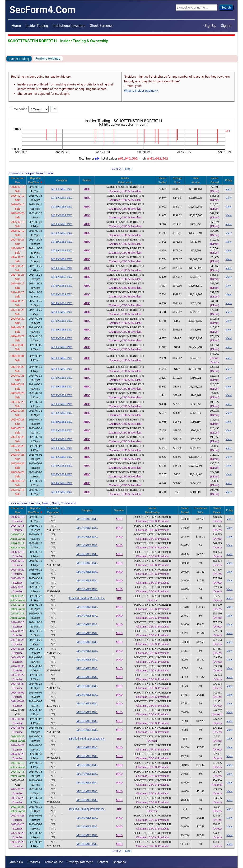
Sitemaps (119, 862)
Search (226, 7)
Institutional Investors (69, 26)
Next (128, 169)
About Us (16, 862)
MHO (87, 189)
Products (34, 862)
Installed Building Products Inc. (87, 598)
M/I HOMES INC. (62, 189)
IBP (119, 598)
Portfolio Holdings (48, 59)
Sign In (226, 26)
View (229, 189)
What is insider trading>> (141, 91)
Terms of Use (54, 862)
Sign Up (211, 26)
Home (16, 26)
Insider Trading (37, 26)
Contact (103, 862)
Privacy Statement (80, 862)
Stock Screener (102, 26)
